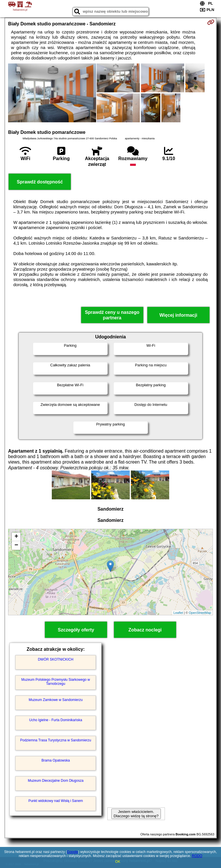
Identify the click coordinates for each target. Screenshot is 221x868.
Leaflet (178, 613)
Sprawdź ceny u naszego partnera (112, 315)
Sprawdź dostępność (40, 182)
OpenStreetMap (200, 613)
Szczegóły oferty (76, 630)
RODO (197, 856)
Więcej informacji (178, 315)
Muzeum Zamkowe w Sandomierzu (56, 700)
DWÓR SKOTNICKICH (56, 659)
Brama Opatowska (56, 760)
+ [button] (16, 537)
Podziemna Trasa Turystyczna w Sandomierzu (56, 740)
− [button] (16, 545)
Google (73, 852)
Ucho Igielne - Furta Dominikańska (56, 720)
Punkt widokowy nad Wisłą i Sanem (56, 801)
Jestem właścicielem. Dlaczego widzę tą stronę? (136, 814)
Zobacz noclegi (145, 630)
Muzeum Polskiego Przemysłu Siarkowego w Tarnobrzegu (56, 682)
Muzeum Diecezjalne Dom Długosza (56, 781)
